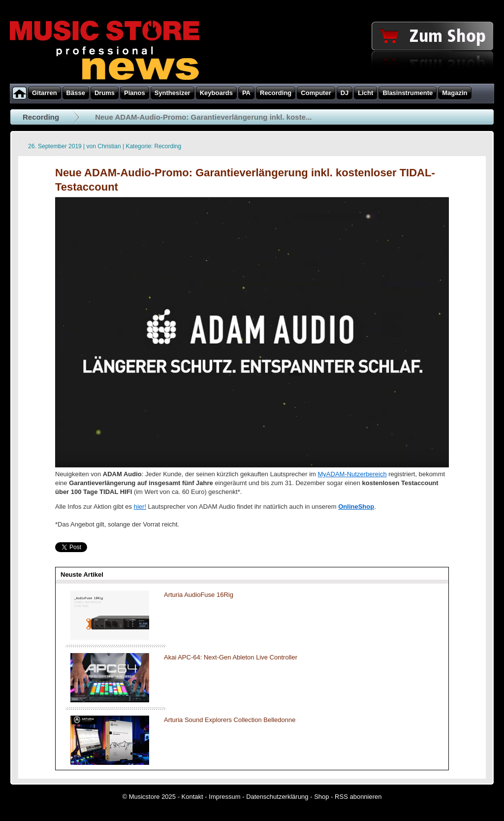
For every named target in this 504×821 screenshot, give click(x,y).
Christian (109, 146)
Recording (41, 117)
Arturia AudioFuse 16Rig (199, 595)
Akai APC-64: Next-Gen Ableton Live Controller (231, 657)
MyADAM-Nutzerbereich (352, 474)
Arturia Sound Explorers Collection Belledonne (230, 720)
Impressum (224, 797)
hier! (140, 507)
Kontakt (192, 797)
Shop (321, 797)
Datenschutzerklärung (277, 797)
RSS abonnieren (358, 797)
